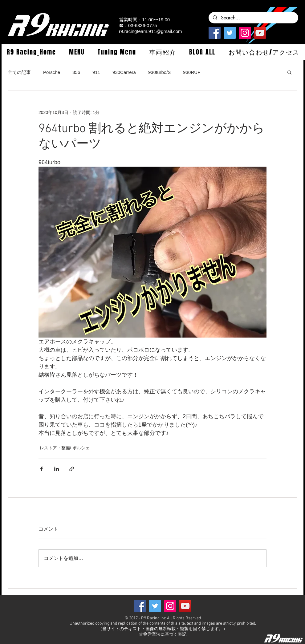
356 (76, 72)
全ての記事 (19, 72)
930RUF (192, 72)
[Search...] (253, 18)
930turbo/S (159, 72)
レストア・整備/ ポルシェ (65, 448)
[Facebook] (215, 33)
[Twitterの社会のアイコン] (230, 33)
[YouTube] (260, 33)
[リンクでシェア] (72, 469)
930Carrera (124, 72)
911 (96, 72)
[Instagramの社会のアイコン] (245, 33)
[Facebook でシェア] (41, 469)
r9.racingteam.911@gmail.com (150, 31)
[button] (77, 52)
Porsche (52, 72)
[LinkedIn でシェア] (57, 469)
